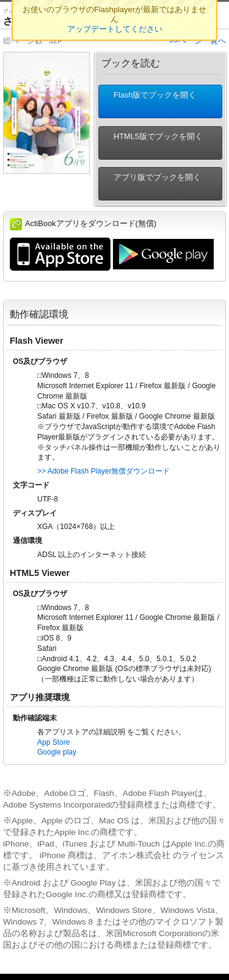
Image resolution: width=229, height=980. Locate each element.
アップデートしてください (115, 29)
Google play (57, 752)
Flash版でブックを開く (150, 101)
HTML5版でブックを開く (153, 143)
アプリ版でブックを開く (152, 184)
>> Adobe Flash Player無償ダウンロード (104, 471)
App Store (53, 742)
